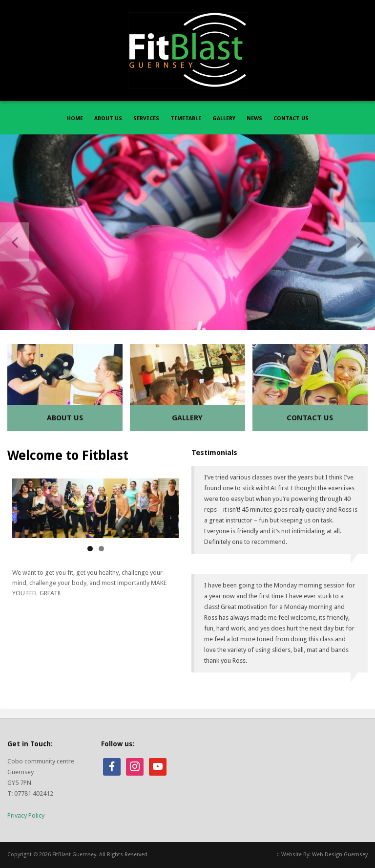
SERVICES (146, 119)
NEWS (254, 119)
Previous (15, 242)
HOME (75, 119)
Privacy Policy (26, 815)
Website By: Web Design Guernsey (324, 855)
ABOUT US (108, 119)
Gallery (187, 418)
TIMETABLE (186, 119)
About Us (65, 418)
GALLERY (224, 119)
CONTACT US (291, 119)
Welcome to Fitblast (68, 456)
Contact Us (310, 418)
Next (360, 242)
